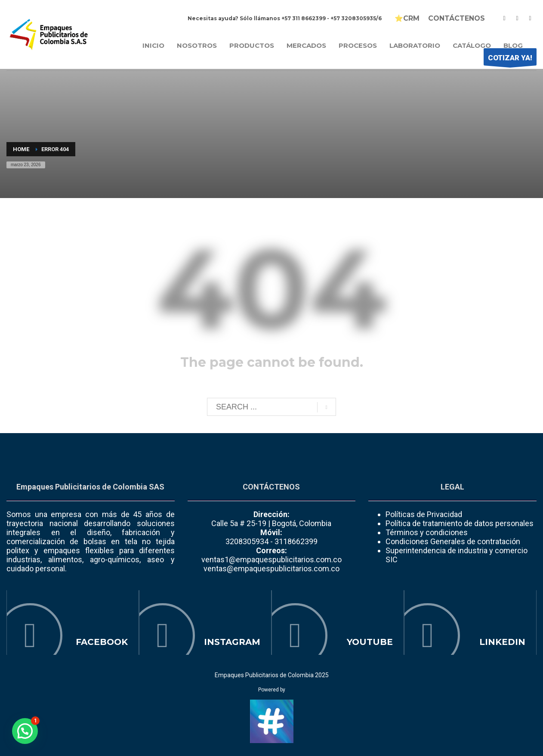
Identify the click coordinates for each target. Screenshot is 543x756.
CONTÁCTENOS (457, 19)
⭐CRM (407, 19)
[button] (25, 731)
